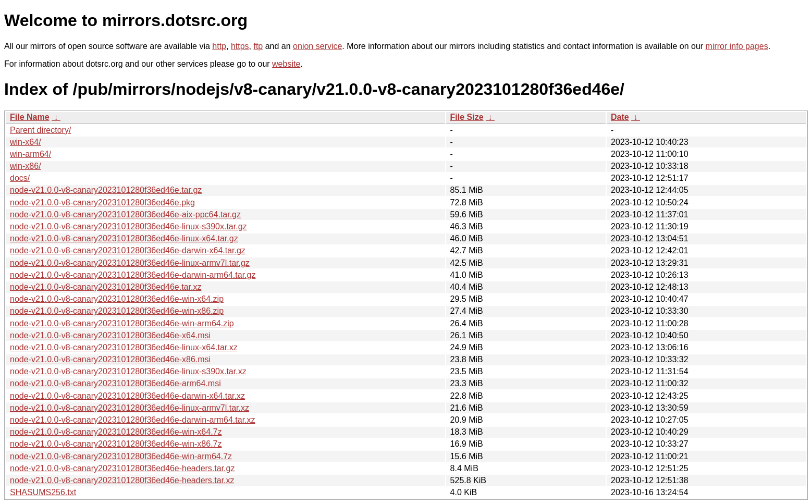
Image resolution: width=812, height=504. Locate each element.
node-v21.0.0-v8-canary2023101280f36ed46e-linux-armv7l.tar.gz (130, 263)
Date (620, 117)
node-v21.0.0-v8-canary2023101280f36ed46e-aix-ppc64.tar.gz (125, 214)
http (219, 46)
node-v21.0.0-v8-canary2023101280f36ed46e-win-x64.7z (116, 432)
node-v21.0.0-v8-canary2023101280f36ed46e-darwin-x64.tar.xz (127, 396)
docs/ (20, 178)
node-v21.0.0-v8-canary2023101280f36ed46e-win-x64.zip (117, 299)
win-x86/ (26, 166)
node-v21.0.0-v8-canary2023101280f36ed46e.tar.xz (106, 287)
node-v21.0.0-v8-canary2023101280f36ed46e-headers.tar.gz (122, 468)
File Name (30, 117)
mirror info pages (737, 46)
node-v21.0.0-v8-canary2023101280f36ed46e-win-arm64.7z (121, 456)
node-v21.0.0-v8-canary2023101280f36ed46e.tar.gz (106, 190)
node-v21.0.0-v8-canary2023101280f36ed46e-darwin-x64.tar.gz (128, 250)
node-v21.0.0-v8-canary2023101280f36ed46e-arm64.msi (115, 383)
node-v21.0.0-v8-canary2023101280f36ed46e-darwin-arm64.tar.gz (133, 275)
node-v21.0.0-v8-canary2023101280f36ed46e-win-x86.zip (117, 311)
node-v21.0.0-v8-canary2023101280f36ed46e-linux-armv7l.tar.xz (130, 408)
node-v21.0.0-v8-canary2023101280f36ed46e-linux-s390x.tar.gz (128, 226)
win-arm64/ (30, 154)
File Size (467, 117)
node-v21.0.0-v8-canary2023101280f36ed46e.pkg (102, 202)
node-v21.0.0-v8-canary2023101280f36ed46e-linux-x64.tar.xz (124, 347)
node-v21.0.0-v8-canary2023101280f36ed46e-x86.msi (110, 359)
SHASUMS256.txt (43, 492)
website (286, 64)
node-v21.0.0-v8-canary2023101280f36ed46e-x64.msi (110, 335)
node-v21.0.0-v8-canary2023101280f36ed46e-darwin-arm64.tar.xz (133, 420)
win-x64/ (26, 142)
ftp (258, 46)
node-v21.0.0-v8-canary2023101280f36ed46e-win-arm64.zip (122, 323)
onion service (317, 46)
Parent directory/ (40, 130)
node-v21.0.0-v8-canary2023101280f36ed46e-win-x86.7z (116, 444)
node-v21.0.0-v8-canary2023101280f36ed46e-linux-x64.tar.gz (124, 238)
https (240, 46)
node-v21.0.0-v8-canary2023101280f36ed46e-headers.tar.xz (122, 480)
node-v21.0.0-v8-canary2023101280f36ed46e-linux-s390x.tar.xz (128, 371)
